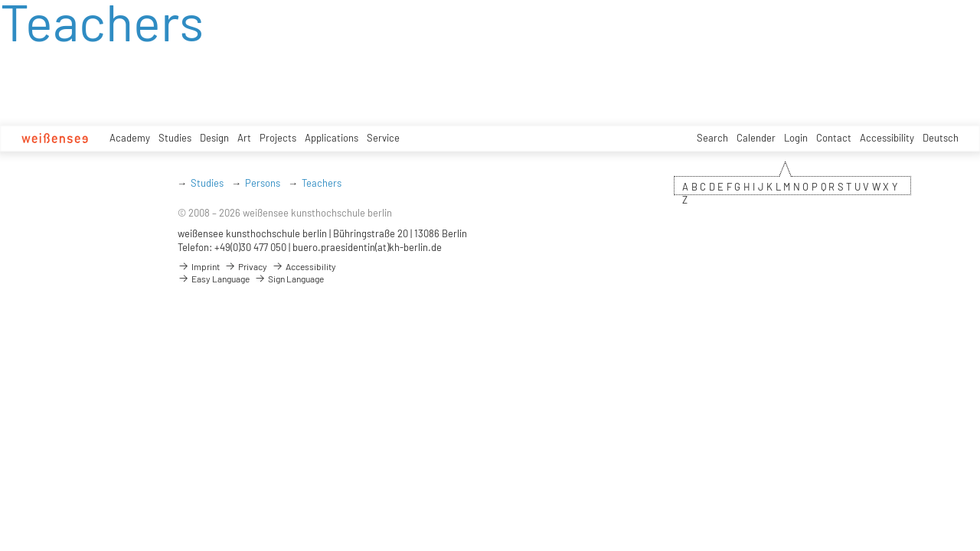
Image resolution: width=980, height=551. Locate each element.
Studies (175, 138)
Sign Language (289, 279)
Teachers (322, 183)
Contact (834, 138)
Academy (130, 138)
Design (214, 138)
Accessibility (887, 138)
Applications (332, 138)
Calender (756, 138)
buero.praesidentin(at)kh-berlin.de (367, 247)
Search (712, 138)
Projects (278, 138)
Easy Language (214, 279)
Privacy (246, 266)
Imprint (199, 266)
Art (244, 138)
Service (383, 138)
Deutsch (941, 138)
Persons (263, 183)
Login (796, 138)
